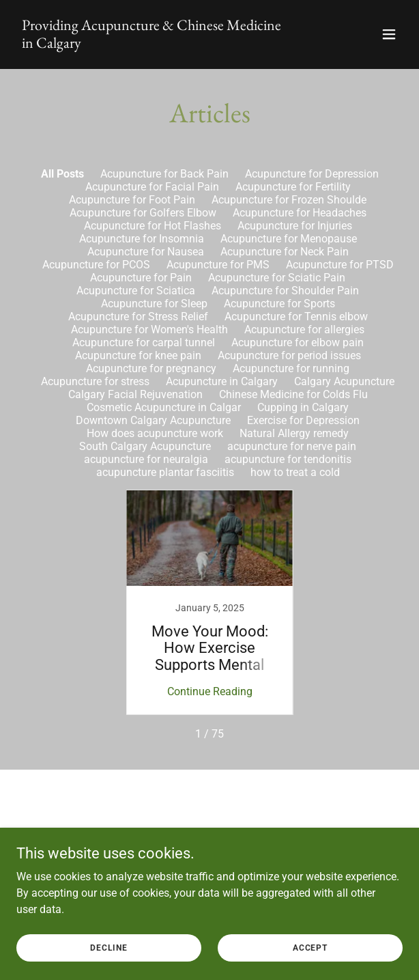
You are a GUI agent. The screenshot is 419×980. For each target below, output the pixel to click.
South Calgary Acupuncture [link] (145, 446)
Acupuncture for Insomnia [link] (142, 239)
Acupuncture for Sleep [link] (154, 304)
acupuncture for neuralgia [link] (146, 459)
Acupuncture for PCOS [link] (96, 265)
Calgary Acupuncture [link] (344, 381)
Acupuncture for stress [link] (95, 381)
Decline (109, 947)
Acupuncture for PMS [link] (218, 265)
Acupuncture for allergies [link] (304, 330)
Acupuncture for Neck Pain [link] (285, 252)
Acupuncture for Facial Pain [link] (152, 187)
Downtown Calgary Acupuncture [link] (153, 420)
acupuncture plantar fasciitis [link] (165, 472)
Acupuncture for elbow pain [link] (298, 342)
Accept (310, 947)
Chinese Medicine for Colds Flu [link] (293, 394)
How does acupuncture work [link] (155, 433)
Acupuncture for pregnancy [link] (151, 368)
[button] (389, 34)
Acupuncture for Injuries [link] (295, 226)
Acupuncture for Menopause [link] (289, 239)
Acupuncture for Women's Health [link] (149, 330)
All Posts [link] (62, 174)
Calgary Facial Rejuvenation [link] (135, 394)
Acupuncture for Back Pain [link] (164, 174)
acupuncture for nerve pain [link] (292, 446)
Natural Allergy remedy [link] (294, 433)
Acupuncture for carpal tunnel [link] (144, 342)
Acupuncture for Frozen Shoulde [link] (289, 200)
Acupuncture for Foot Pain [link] (132, 200)
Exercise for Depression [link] (303, 420)
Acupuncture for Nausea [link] (146, 252)
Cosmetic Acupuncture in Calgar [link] (164, 407)
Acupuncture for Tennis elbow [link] (296, 317)
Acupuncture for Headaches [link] (300, 213)
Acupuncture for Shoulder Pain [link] (285, 291)
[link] (151, 44)
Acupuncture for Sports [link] (279, 304)
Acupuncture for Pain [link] (141, 278)
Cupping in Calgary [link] (303, 407)
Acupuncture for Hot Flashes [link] (153, 226)
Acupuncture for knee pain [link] (138, 355)
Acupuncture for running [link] (291, 368)
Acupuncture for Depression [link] (312, 174)
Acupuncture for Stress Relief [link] (138, 317)
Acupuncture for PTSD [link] (340, 265)
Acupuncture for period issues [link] (289, 355)
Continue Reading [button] (210, 691)
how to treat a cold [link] (295, 472)
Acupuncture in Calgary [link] (222, 381)
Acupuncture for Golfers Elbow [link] (143, 213)
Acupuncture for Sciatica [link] (136, 291)
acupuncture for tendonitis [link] (288, 459)
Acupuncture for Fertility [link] (293, 187)
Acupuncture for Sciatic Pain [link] (277, 278)
